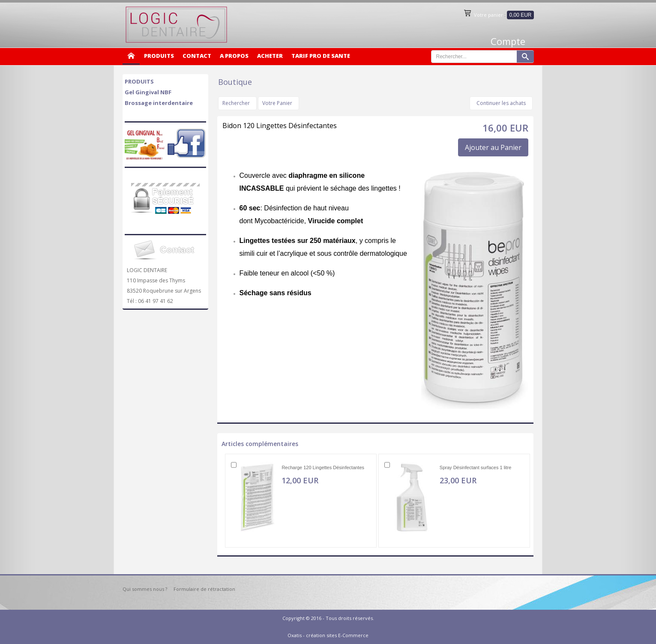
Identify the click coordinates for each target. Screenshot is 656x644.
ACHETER (270, 56)
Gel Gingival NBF (148, 92)
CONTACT (197, 56)
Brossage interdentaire (159, 103)
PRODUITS (159, 56)
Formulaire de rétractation (204, 589)
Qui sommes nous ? (145, 589)
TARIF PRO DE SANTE (321, 56)
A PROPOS (234, 56)
